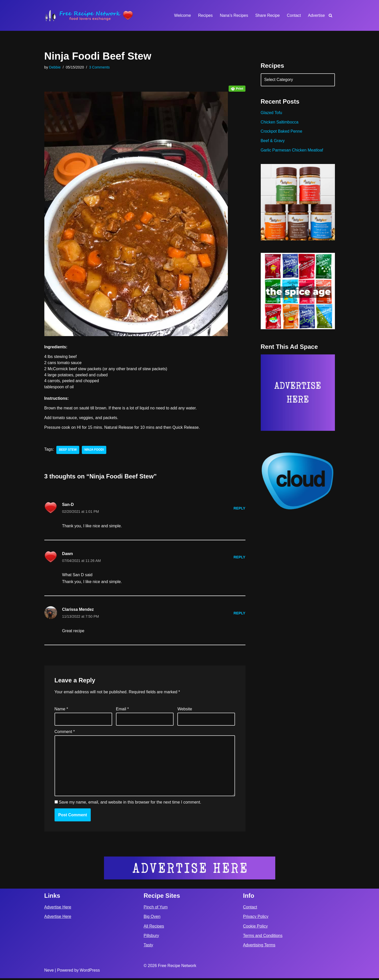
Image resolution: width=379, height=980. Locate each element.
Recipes (205, 15)
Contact (294, 15)
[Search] (330, 15)
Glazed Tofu (272, 113)
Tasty (148, 947)
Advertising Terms (259, 947)
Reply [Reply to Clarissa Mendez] (239, 614)
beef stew (68, 451)
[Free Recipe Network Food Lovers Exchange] (89, 15)
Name (61, 711)
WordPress (90, 972)
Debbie (55, 67)
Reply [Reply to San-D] (239, 509)
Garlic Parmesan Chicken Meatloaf (292, 151)
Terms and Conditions (263, 937)
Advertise (316, 15)
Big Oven (152, 919)
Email (122, 711)
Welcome (182, 15)
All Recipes (154, 928)
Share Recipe (267, 15)
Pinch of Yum (156, 909)
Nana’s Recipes (233, 15)
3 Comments (100, 67)
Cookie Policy (256, 928)
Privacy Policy (256, 919)
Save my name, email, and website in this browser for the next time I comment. (130, 804)
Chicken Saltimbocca (280, 123)
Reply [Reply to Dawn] (239, 558)
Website (185, 711)
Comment (65, 733)
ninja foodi (94, 451)
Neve (49, 972)
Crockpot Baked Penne (282, 132)
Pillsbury (151, 937)
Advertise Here (58, 909)
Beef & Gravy (273, 141)
